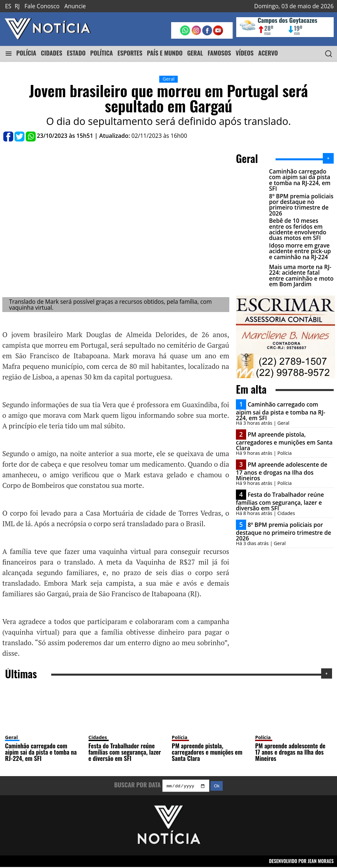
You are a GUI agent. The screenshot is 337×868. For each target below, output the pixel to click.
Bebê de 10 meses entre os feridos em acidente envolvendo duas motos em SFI (298, 229)
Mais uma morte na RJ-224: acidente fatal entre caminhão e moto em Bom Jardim (301, 276)
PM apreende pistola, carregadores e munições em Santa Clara (284, 441)
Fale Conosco (42, 6)
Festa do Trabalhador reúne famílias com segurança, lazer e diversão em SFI (280, 501)
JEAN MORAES (321, 862)
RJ (17, 6)
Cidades (98, 738)
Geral (11, 738)
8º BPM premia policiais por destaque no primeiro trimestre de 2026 (301, 205)
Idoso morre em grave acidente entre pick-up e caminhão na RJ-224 (300, 251)
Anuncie (75, 6)
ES (8, 6)
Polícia (180, 738)
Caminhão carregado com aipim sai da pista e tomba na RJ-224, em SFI (300, 180)
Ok (217, 787)
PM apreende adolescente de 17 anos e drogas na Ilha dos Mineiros (282, 471)
